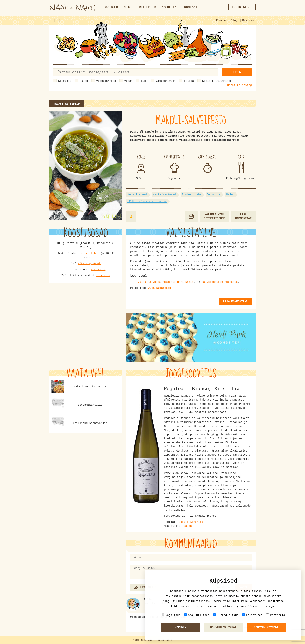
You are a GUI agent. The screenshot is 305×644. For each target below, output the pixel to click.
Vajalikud (171, 615)
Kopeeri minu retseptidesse (214, 216)
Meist (128, 7)
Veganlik (214, 195)
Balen (188, 526)
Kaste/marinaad (164, 195)
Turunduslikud (226, 615)
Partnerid (276, 615)
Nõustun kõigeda (266, 627)
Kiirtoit (65, 81)
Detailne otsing (239, 85)
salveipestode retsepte (220, 282)
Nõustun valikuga (223, 627)
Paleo (84, 81)
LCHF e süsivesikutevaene (147, 201)
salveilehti (90, 253)
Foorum (221, 20)
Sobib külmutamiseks (218, 81)
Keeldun (181, 627)
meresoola (98, 269)
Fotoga (189, 81)
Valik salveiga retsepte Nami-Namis (166, 282)
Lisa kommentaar (243, 216)
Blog (234, 20)
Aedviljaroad (137, 195)
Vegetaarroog (106, 81)
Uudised (111, 7)
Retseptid (147, 7)
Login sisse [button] (242, 7)
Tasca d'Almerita (190, 522)
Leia (237, 72)
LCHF (144, 81)
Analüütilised (197, 615)
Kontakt (191, 7)
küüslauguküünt (89, 263)
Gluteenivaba (166, 81)
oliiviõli (103, 275)
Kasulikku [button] (170, 7)
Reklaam (248, 20)
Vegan (128, 81)
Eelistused (252, 615)
